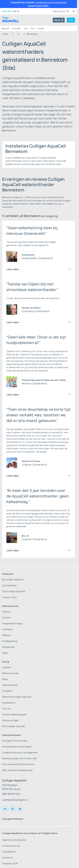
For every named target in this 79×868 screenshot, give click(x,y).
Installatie (7, 629)
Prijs (71, 20)
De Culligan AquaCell (13, 580)
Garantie (7, 612)
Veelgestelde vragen (12, 623)
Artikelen (7, 667)
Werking (6, 635)
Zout (33, 28)
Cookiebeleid (9, 852)
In (19, 34)
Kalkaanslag (8, 647)
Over (26, 28)
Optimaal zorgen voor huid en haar (20, 758)
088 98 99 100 (11, 794)
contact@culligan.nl (15, 800)
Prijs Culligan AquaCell (14, 591)
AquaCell (5, 28)
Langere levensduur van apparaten (20, 752)
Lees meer (13, 269)
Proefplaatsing (10, 641)
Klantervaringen (10, 720)
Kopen (5, 653)
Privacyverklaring (11, 846)
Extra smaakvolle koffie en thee (18, 764)
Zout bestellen (10, 585)
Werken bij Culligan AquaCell (17, 697)
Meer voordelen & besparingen (18, 770)
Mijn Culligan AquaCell (14, 726)
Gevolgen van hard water (15, 741)
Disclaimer (8, 858)
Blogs (5, 679)
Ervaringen (17, 28)
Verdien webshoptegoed (14, 714)
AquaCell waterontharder (37, 523)
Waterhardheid (10, 685)
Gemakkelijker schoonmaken (17, 747)
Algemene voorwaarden (14, 840)
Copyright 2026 (10, 863)
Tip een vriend (9, 597)
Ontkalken (7, 691)
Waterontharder (10, 673)
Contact (41, 28)
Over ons (7, 709)
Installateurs (9, 703)
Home (5, 34)
